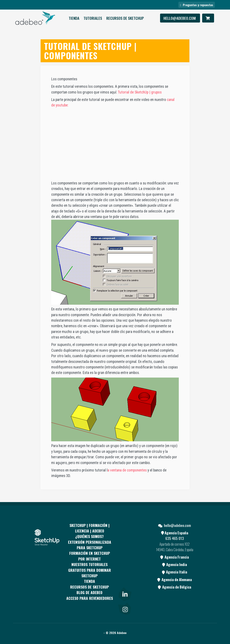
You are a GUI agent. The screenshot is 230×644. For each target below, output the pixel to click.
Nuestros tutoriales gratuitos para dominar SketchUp (90, 570)
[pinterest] (125, 552)
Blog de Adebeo (89, 592)
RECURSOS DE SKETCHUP (125, 18)
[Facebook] (125, 536)
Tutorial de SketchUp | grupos (140, 92)
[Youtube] (125, 568)
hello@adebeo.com (180, 18)
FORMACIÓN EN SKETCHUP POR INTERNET (90, 556)
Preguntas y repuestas (197, 5)
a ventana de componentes (127, 470)
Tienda (74, 18)
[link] (125, 593)
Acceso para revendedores (90, 598)
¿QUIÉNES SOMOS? (89, 536)
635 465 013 (175, 538)
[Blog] (125, 584)
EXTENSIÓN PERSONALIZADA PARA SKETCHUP (90, 545)
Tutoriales (93, 18)
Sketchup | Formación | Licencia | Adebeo (89, 528)
